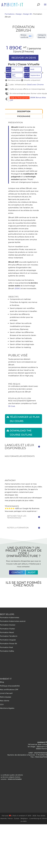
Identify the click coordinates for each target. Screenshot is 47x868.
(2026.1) (18, 288)
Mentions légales (7, 708)
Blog (2, 682)
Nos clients (5, 701)
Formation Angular (8, 640)
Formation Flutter (7, 629)
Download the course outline (21, 433)
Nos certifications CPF (9, 690)
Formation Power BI (8, 644)
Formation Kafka (7, 651)
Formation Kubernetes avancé (13, 621)
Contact (17, 572)
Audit (32, 572)
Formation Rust (6, 647)
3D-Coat (12, 406)
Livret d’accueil (6, 693)
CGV (2, 704)
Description (24, 111)
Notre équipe (6, 697)
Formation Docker (8, 625)
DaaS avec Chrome (35, 85)
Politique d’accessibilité (10, 686)
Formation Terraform (9, 636)
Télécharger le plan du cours (25, 419)
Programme (24, 116)
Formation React (7, 632)
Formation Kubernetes (10, 617)
